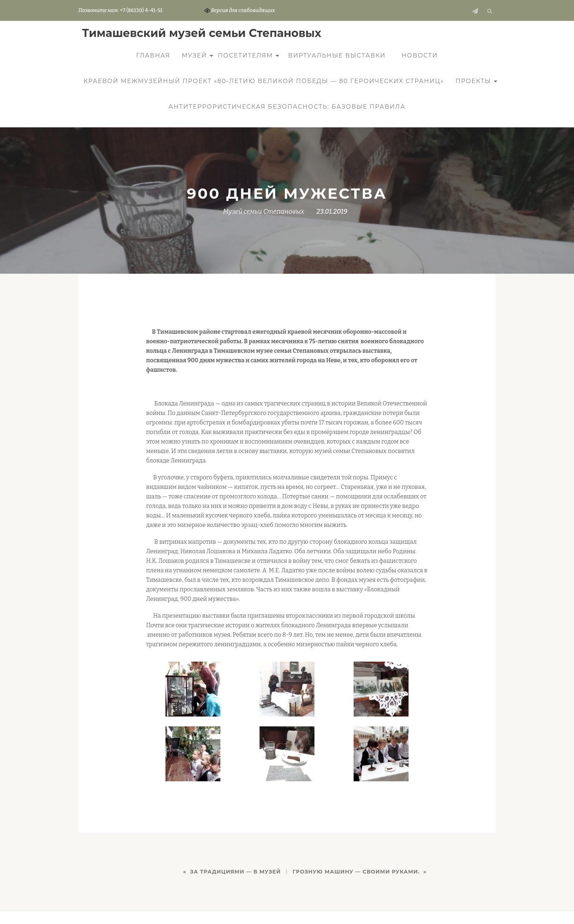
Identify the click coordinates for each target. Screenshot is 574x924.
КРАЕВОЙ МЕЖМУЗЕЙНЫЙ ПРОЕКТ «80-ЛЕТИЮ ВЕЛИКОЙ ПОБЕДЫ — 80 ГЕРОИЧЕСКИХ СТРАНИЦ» (264, 81)
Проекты (474, 81)
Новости (420, 55)
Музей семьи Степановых (264, 212)
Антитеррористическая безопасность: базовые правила (287, 107)
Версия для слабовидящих (240, 10)
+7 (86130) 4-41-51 (141, 10)
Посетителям (245, 55)
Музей (195, 55)
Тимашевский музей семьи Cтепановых (202, 33)
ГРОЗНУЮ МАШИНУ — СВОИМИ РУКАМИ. (356, 872)
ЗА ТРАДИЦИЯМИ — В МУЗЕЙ (235, 872)
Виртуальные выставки (337, 55)
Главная (153, 55)
